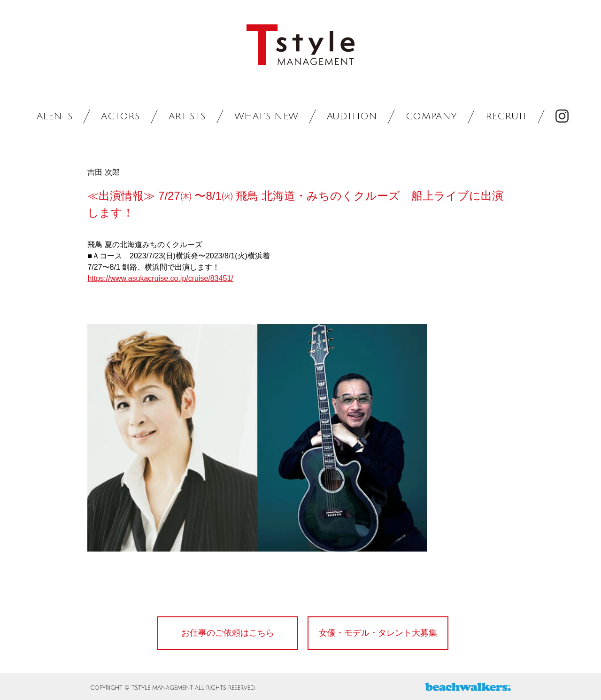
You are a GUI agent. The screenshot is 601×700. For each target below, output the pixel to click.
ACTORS (120, 117)
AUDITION (352, 117)
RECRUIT (507, 117)
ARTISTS (187, 117)
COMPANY (431, 117)
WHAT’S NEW (266, 117)
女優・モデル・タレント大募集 (378, 633)
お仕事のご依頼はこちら (228, 633)
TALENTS (53, 117)
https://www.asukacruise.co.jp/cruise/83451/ (160, 278)
